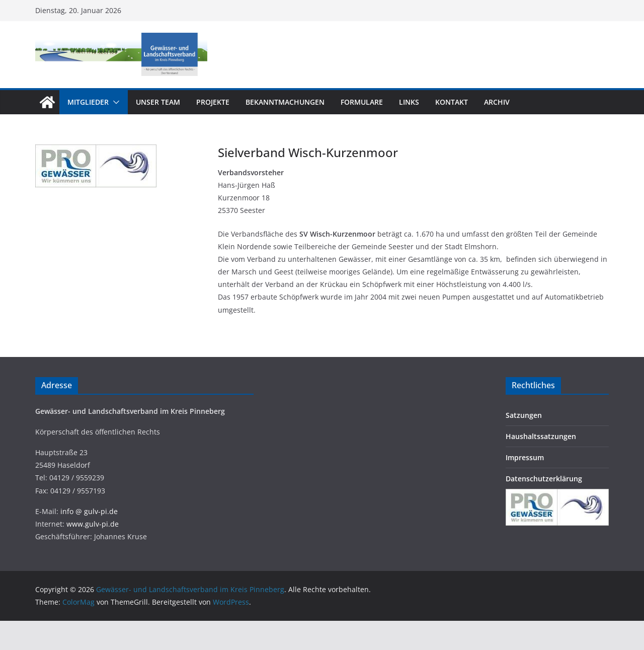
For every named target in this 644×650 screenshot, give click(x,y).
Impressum (525, 457)
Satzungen (524, 415)
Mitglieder (88, 102)
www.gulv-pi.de (93, 524)
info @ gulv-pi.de (89, 511)
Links (409, 102)
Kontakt (452, 102)
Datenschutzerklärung (544, 479)
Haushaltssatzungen (541, 436)
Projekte (213, 102)
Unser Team (158, 102)
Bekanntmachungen (285, 102)
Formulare (362, 102)
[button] (114, 102)
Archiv (497, 102)
